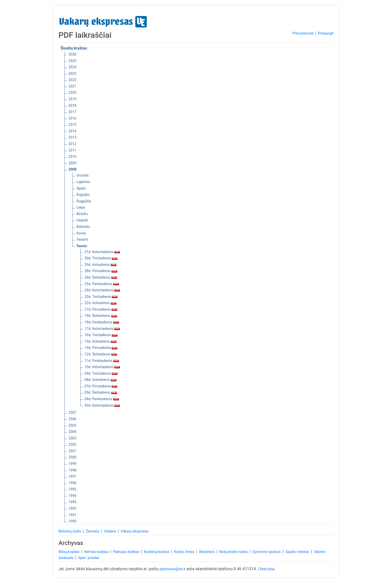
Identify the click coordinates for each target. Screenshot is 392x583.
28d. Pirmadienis (101, 271)
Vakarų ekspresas (135, 531)
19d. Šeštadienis (101, 316)
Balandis (83, 227)
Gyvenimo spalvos (267, 552)
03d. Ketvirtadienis (102, 405)
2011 (72, 150)
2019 (72, 99)
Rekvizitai (267, 569)
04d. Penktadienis (102, 399)
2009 (72, 163)
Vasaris (82, 239)
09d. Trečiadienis (101, 373)
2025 (72, 61)
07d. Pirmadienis (101, 386)
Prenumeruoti (303, 33)
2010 (72, 157)
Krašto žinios (184, 552)
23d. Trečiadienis (101, 297)
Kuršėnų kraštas (157, 552)
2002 (72, 444)
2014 (72, 131)
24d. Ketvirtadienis (102, 290)
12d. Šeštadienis (101, 354)
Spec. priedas (89, 558)
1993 (72, 502)
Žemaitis (93, 531)
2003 (72, 438)
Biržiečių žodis (70, 531)
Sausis (82, 246)
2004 (72, 432)
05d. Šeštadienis (101, 392)
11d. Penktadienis (102, 361)
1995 (72, 489)
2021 (72, 86)
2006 (72, 419)
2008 (72, 169)
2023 (72, 74)
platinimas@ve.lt (172, 569)
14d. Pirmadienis (101, 348)
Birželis (82, 214)
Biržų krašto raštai (234, 552)
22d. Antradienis (100, 303)
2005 (72, 425)
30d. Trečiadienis (101, 258)
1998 (72, 470)
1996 (72, 483)
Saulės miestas (298, 552)
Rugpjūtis (84, 201)
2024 (72, 67)
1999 (72, 464)
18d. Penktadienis (102, 322)
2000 (72, 457)
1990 (72, 521)
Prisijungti (326, 33)
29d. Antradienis (100, 265)
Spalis (81, 188)
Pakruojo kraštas (126, 552)
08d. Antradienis (100, 380)
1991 (72, 515)
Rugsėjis (83, 195)
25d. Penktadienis (102, 284)
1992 (72, 508)
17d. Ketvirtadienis (102, 329)
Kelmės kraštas (97, 552)
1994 (72, 496)
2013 (72, 137)
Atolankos (207, 552)
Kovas (81, 233)
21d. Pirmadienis (101, 309)
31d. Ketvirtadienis (102, 252)
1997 (72, 476)
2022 (72, 80)
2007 (72, 412)
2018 (72, 106)
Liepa (81, 207)
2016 (72, 118)
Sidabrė (111, 531)
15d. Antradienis (100, 341)
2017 (72, 112)
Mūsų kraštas (69, 552)
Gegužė (82, 220)
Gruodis (83, 175)
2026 (72, 54)
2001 (72, 451)
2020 (72, 93)
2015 (72, 125)
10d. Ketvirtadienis (102, 367)
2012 (72, 144)
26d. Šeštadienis (101, 277)
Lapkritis (83, 182)
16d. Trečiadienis (101, 335)
